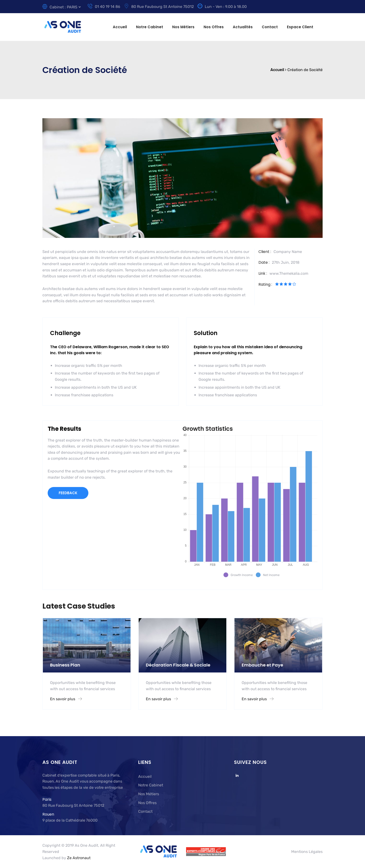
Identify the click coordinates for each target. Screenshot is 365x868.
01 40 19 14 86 (104, 7)
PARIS (72, 7)
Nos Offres (214, 27)
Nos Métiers (183, 27)
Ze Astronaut (79, 858)
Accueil (120, 27)
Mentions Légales (307, 852)
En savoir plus (66, 699)
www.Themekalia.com (289, 273)
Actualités (243, 27)
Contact (270, 27)
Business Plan (65, 665)
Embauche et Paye (262, 665)
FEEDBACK (68, 493)
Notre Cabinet (150, 27)
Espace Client (300, 27)
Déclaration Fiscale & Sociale (178, 665)
